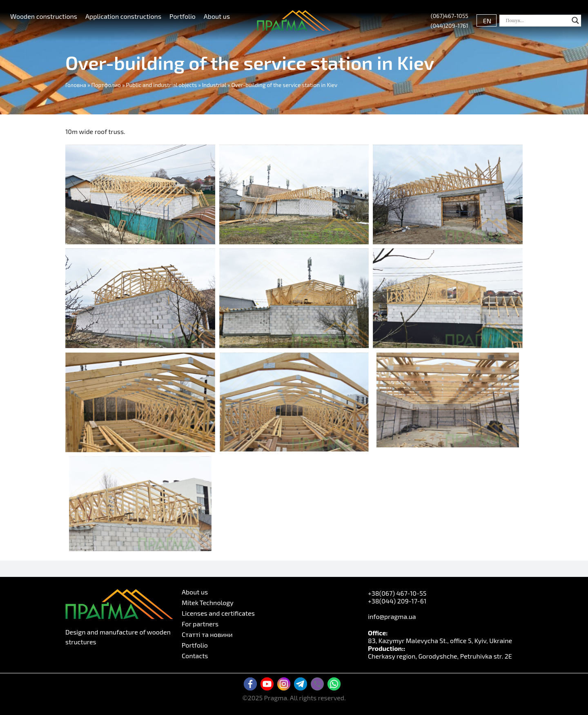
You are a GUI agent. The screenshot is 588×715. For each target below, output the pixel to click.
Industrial (214, 85)
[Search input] (537, 20)
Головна (76, 85)
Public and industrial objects (162, 85)
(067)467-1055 (450, 16)
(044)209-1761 (450, 26)
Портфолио (106, 85)
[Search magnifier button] (575, 20)
